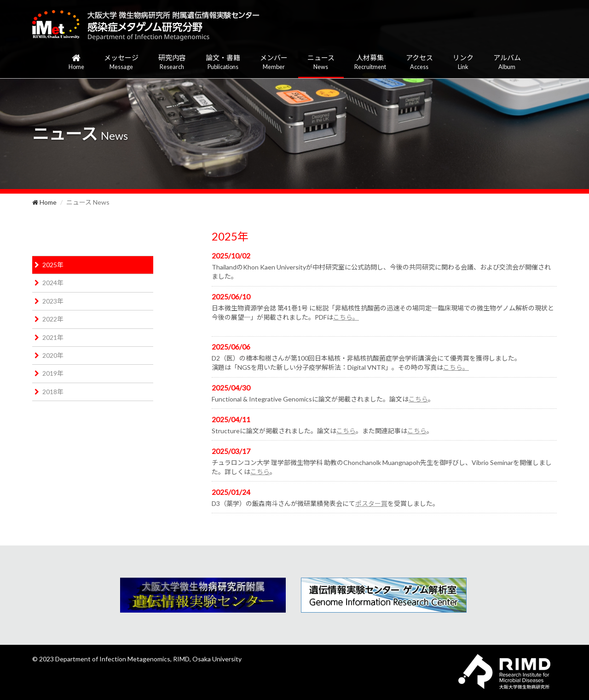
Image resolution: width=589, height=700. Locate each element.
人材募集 (370, 62)
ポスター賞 (371, 503)
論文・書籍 (223, 62)
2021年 (53, 337)
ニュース (321, 62)
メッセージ (121, 62)
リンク (463, 62)
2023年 (53, 301)
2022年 (53, 319)
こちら (418, 399)
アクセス (419, 62)
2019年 (53, 373)
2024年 (53, 283)
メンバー (274, 62)
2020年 (53, 355)
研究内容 (172, 62)
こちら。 (346, 317)
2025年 (53, 265)
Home (44, 202)
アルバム (507, 62)
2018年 (53, 392)
